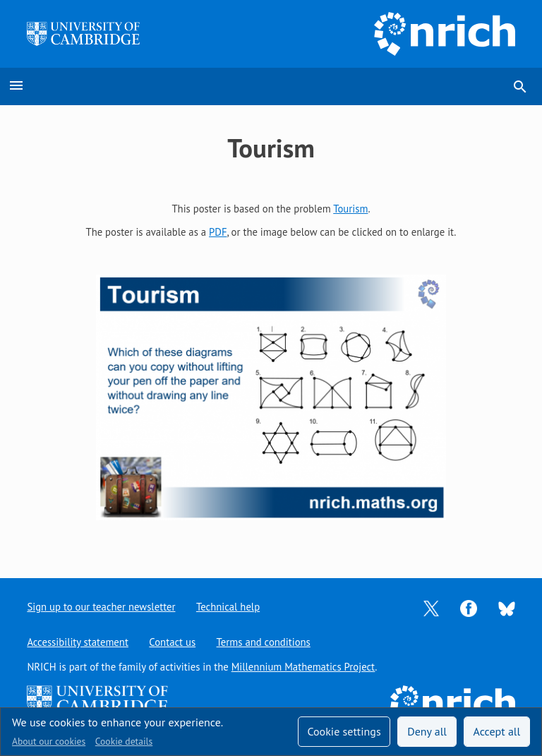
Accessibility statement (77, 642)
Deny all (427, 731)
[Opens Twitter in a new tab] (431, 607)
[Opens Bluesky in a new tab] (507, 607)
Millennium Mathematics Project (303, 667)
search (520, 87)
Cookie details (124, 741)
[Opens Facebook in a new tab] (469, 607)
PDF (218, 232)
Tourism (350, 209)
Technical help (228, 607)
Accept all (497, 731)
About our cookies (49, 741)
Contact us (172, 642)
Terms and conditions (264, 642)
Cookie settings (344, 731)
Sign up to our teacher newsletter (101, 607)
